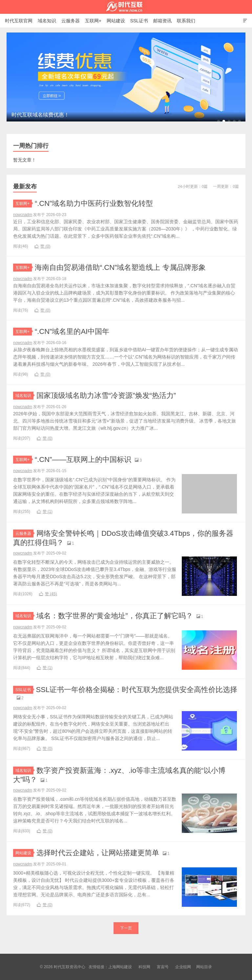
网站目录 (204, 967)
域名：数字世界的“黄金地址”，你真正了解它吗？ (115, 616)
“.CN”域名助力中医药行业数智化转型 (94, 203)
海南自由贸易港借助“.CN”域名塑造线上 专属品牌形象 (120, 267)
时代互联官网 (19, 21)
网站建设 (116, 21)
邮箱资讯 (162, 21)
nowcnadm (23, 215)
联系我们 (186, 21)
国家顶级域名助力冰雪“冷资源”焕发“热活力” (106, 395)
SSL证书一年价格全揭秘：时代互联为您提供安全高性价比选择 (137, 690)
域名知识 (47, 21)
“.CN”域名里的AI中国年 (72, 331)
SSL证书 (139, 21)
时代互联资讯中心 (126, 7)
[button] (219, 121)
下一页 (126, 928)
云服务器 (71, 21)
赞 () (42, 246)
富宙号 (163, 967)
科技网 (144, 967)
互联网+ (93, 21)
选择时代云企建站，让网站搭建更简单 (98, 853)
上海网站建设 (120, 967)
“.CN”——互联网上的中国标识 (83, 459)
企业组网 (183, 967)
